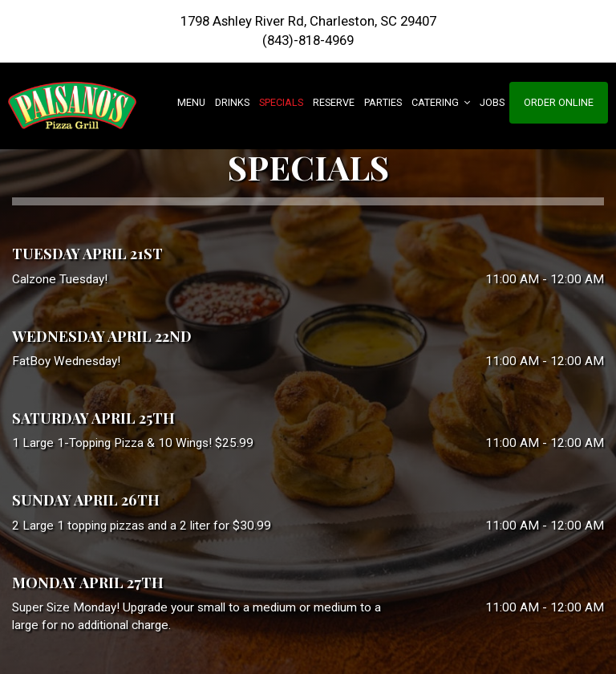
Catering (441, 102)
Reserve (334, 102)
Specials (281, 102)
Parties (383, 102)
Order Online (559, 102)
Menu (191, 102)
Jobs (492, 102)
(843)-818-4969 (308, 40)
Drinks (232, 102)
